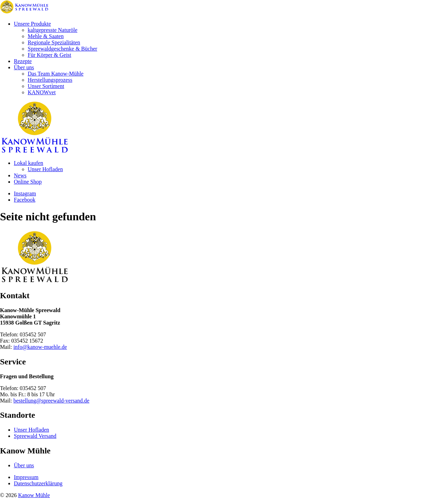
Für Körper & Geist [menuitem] (49, 55)
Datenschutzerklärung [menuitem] (38, 483)
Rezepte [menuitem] (23, 61)
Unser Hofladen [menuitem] (45, 169)
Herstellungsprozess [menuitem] (50, 80)
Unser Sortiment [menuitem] (46, 86)
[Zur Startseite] (24, 12)
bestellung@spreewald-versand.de (52, 401)
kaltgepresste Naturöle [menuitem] (53, 30)
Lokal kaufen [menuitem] (29, 163)
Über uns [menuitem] (24, 67)
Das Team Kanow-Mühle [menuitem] (56, 74)
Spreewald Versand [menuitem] (35, 436)
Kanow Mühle (34, 495)
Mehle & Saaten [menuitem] (46, 36)
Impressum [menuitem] (26, 477)
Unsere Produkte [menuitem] (32, 24)
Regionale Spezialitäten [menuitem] (54, 42)
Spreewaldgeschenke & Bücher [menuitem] (62, 49)
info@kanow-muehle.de (40, 347)
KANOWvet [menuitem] (42, 92)
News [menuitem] (20, 175)
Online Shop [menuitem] (28, 182)
